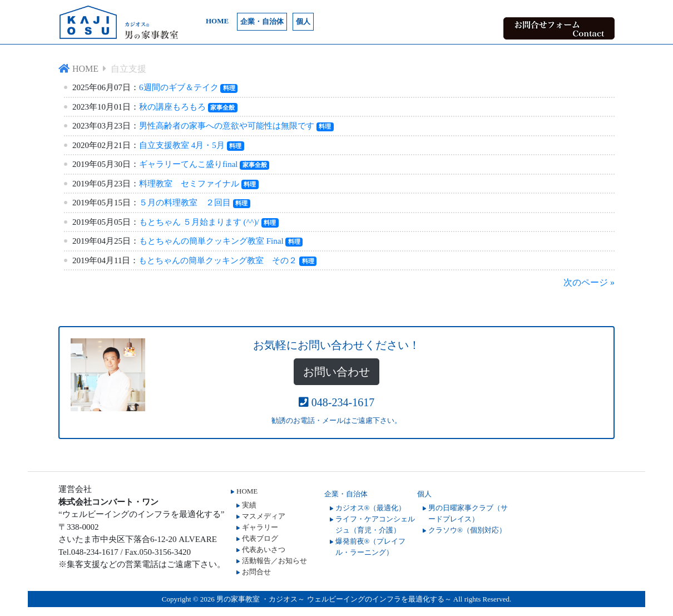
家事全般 (222, 107)
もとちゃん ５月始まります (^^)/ (199, 222)
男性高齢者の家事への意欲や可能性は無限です (227, 126)
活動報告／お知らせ (274, 561)
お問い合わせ (336, 372)
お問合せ (256, 572)
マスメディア (264, 516)
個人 (303, 21)
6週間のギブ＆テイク (179, 87)
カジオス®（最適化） (371, 508)
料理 (229, 88)
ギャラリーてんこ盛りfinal (189, 164)
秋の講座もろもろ (172, 107)
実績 (249, 505)
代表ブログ (260, 538)
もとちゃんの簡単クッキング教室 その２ (218, 260)
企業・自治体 (262, 21)
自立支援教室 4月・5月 (182, 145)
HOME (217, 21)
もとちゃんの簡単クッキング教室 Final (211, 241)
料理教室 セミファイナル (189, 184)
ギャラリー (260, 527)
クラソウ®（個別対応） (467, 530)
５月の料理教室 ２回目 (185, 203)
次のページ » (589, 282)
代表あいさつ (264, 550)
